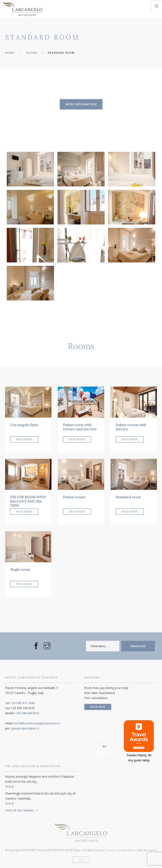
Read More (24, 439)
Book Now (98, 707)
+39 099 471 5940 (22, 703)
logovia (152, 850)
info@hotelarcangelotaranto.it (37, 723)
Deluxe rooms (74, 497)
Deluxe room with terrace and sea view (80, 427)
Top (81, 860)
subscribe (138, 646)
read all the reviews (19, 810)
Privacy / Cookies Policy (121, 850)
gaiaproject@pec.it (25, 728)
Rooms (32, 53)
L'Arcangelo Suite (24, 425)
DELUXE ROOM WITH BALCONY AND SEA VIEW (28, 501)
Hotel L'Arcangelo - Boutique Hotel (104, 735)
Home (10, 53)
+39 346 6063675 (27, 713)
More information (81, 104)
